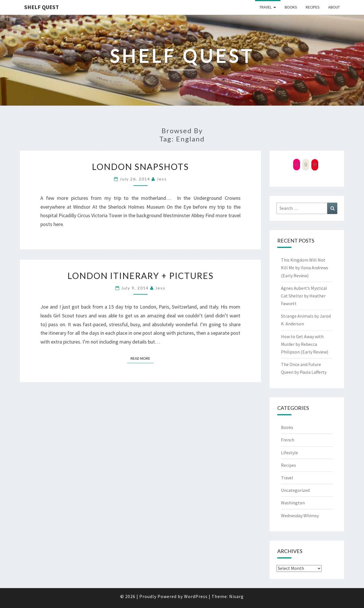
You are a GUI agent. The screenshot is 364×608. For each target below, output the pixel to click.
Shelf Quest (42, 7)
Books (291, 7)
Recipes (313, 7)
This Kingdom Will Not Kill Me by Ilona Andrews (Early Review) (305, 268)
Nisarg (236, 596)
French (288, 440)
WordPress (196, 596)
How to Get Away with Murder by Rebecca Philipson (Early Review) (305, 344)
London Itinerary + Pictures (140, 276)
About (334, 7)
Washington (293, 503)
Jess (162, 179)
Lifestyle (289, 453)
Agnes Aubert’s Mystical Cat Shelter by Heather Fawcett (304, 296)
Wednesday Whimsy (300, 515)
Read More (142, 358)
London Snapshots (140, 167)
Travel (265, 7)
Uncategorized (295, 490)
